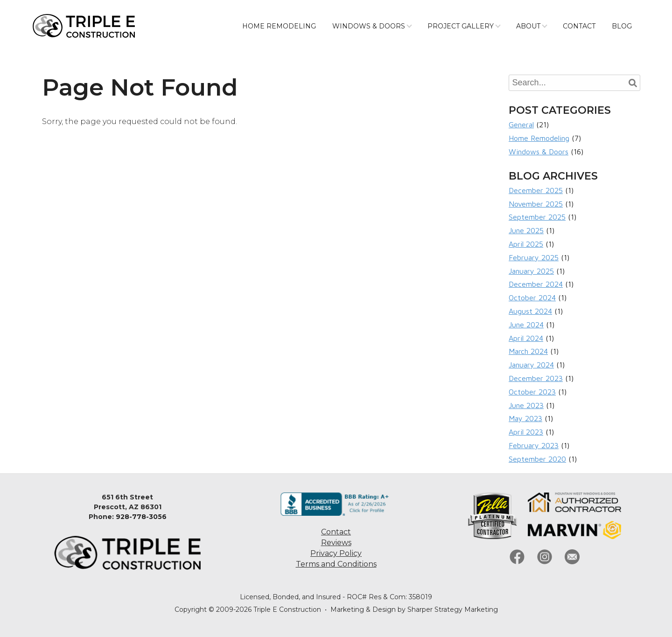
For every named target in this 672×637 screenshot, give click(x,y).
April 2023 (526, 432)
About (528, 26)
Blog (622, 26)
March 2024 (528, 351)
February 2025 (534, 257)
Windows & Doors (369, 26)
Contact (579, 26)
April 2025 (526, 244)
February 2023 (534, 445)
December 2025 (536, 190)
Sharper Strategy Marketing (453, 609)
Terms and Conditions (336, 564)
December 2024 (536, 284)
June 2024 (526, 325)
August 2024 (530, 311)
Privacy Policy (336, 553)
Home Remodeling (279, 26)
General (521, 125)
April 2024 (526, 338)
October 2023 (532, 392)
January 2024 (531, 365)
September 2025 (537, 217)
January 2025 (531, 271)
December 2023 (536, 378)
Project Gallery (461, 26)
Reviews (336, 543)
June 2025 (526, 230)
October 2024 (532, 298)
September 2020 (537, 459)
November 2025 (536, 204)
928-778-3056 (141, 517)
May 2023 (525, 418)
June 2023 (526, 405)
